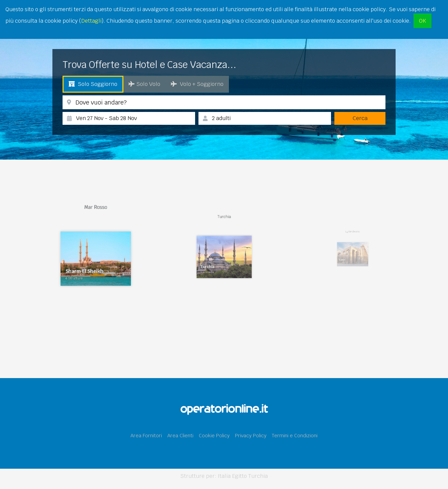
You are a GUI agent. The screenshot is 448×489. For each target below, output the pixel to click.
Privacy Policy (251, 435)
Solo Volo (144, 84)
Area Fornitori (146, 435)
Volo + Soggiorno (197, 84)
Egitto (239, 476)
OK (422, 21)
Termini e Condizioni (295, 435)
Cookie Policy (214, 435)
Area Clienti (180, 435)
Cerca (360, 118)
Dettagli (91, 21)
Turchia (258, 476)
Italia (224, 476)
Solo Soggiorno (93, 84)
